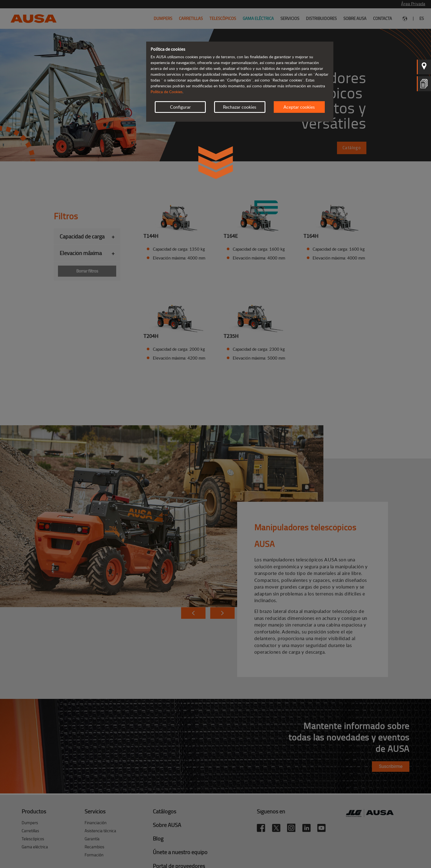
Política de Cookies (167, 92)
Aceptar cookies (299, 107)
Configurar (180, 107)
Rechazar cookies (240, 107)
